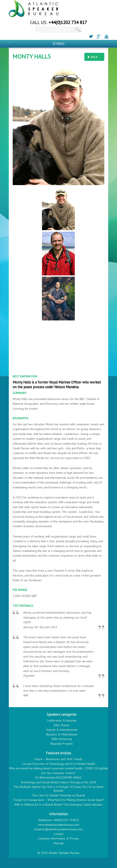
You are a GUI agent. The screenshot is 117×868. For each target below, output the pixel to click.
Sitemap (58, 843)
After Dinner (62, 725)
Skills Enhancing (62, 739)
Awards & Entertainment (62, 730)
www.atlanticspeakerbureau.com (58, 825)
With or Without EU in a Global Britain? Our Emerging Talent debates (58, 805)
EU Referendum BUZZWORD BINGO (58, 777)
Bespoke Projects (62, 744)
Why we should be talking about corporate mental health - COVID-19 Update (58, 768)
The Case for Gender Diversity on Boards (58, 795)
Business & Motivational (62, 734)
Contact (58, 834)
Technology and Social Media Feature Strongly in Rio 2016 (58, 782)
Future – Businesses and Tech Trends (58, 759)
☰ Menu (58, 44)
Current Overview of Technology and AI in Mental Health (58, 764)
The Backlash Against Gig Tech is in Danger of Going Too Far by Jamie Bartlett (58, 789)
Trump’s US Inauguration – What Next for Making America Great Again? (58, 800)
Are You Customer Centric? (58, 773)
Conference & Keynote (62, 720)
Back (94, 57)
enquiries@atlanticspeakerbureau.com (58, 829)
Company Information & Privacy (58, 838)
